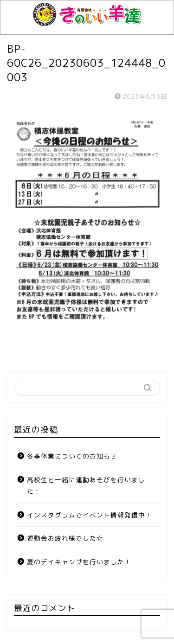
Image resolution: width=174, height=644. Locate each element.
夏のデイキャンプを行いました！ (79, 562)
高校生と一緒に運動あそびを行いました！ (86, 486)
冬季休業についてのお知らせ (72, 456)
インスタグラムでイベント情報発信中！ (90, 515)
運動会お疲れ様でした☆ (65, 538)
